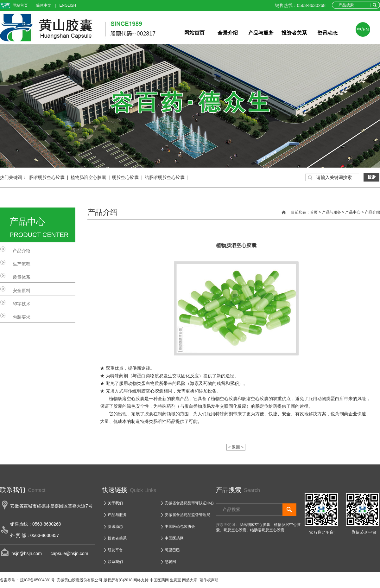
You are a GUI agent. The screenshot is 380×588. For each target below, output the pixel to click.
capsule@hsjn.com (65, 553)
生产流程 (22, 264)
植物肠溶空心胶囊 (88, 177)
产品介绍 (22, 251)
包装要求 (22, 317)
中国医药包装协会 (180, 527)
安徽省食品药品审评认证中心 (189, 503)
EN (366, 29)
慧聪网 (170, 562)
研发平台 (115, 550)
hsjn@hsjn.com (27, 553)
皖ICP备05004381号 (37, 580)
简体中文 (44, 5)
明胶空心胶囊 (125, 177)
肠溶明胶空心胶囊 (47, 177)
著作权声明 (209, 580)
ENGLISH (68, 5)
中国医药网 (174, 538)
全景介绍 (228, 33)
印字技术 (22, 304)
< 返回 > (236, 447)
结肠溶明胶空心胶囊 (165, 177)
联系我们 (115, 562)
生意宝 (175, 580)
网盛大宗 (190, 580)
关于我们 (115, 503)
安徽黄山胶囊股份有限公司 (79, 580)
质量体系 (22, 277)
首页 (314, 212)
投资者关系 (294, 33)
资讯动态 (327, 33)
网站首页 (20, 5)
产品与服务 (261, 33)
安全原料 (22, 291)
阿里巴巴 (172, 550)
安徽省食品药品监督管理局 (187, 515)
